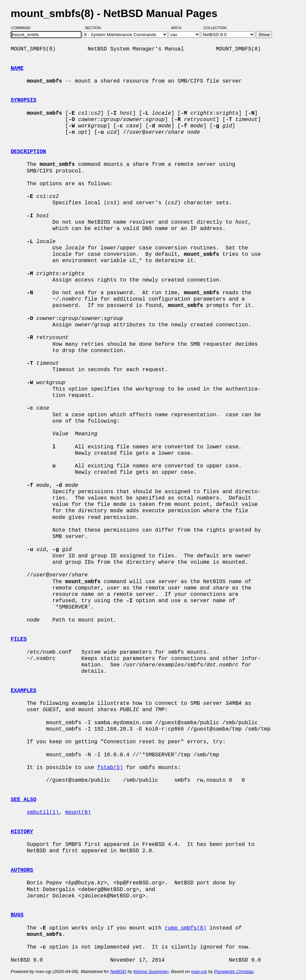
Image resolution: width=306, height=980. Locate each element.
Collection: (215, 28)
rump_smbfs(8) (186, 928)
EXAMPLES (24, 691)
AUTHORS (22, 870)
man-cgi (199, 971)
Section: (95, 28)
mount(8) (78, 812)
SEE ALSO (24, 800)
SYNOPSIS (24, 100)
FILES (19, 639)
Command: (23, 28)
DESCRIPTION (28, 152)
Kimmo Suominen (151, 971)
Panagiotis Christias (234, 971)
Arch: (180, 28)
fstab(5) (110, 768)
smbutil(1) (43, 812)
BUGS (17, 915)
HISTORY (22, 832)
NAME (17, 69)
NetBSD (118, 971)
